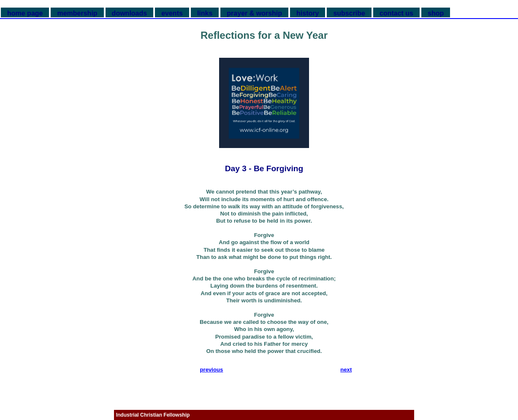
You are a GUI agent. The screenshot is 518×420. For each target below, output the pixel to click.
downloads (130, 13)
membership (77, 13)
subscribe (349, 13)
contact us (396, 13)
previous (211, 370)
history (308, 13)
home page (25, 13)
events (172, 13)
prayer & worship (254, 13)
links (205, 13)
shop (436, 13)
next (346, 370)
